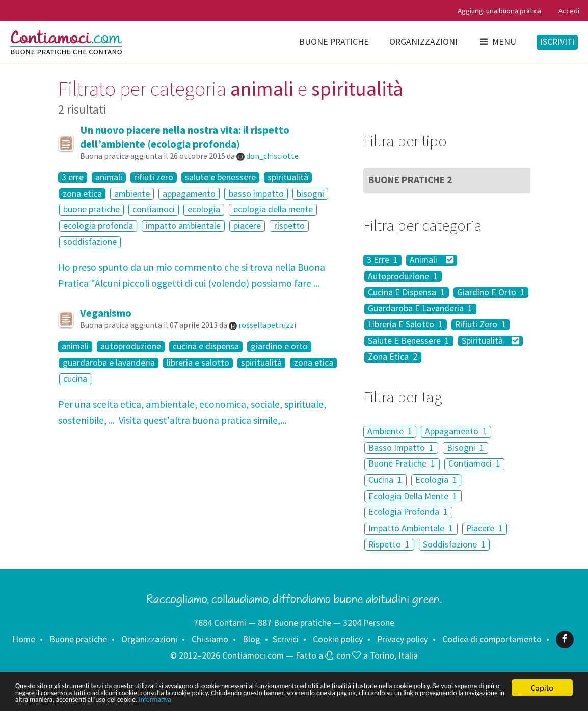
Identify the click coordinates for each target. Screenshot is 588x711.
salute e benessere (220, 177)
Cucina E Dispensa (406, 293)
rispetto (289, 226)
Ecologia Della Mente (413, 496)
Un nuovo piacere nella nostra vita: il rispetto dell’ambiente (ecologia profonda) (185, 137)
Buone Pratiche (410, 180)
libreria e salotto (198, 363)
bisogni (310, 194)
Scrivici (286, 639)
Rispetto (389, 544)
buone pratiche (91, 209)
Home (24, 639)
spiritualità (288, 177)
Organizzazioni (423, 42)
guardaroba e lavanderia (109, 363)
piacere (247, 226)
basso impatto (256, 194)
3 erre (73, 177)
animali (109, 177)
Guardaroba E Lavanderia (420, 309)
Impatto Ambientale (411, 528)
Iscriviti (557, 42)
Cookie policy (338, 639)
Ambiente (390, 431)
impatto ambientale (183, 226)
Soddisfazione (454, 544)
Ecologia (436, 480)
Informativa (466, 700)
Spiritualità (490, 341)
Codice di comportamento (492, 639)
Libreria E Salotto (405, 325)
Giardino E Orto (491, 293)
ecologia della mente (273, 209)
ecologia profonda (98, 226)
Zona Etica (393, 357)
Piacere (485, 528)
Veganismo (106, 313)
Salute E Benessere (409, 341)
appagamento (189, 194)
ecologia (204, 209)
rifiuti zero (154, 177)
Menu (497, 42)
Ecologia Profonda (408, 512)
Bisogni (465, 448)
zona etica (82, 194)
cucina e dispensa (206, 347)
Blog (251, 639)
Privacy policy (403, 639)
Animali (432, 260)
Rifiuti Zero (480, 325)
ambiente (132, 194)
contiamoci (154, 209)
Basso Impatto (401, 448)
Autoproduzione (403, 276)
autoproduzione (131, 347)
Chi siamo (210, 639)
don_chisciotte (272, 156)
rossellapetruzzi (267, 325)
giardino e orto (279, 347)
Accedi (569, 10)
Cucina (385, 480)
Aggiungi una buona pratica (499, 10)
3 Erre (382, 260)
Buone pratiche (334, 42)
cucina (75, 379)
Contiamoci (474, 464)
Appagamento (456, 431)
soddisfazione (90, 242)
